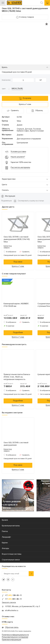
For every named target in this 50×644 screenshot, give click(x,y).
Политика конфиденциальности (15, 635)
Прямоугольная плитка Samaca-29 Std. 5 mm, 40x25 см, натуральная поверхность (17, 377)
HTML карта (7, 622)
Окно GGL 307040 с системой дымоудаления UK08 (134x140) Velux (17, 239)
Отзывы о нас (8, 617)
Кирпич (5, 543)
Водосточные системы (12, 554)
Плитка (5, 532)
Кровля (5, 520)
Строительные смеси (11, 560)
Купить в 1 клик (25, 104)
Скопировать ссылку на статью (31, 201)
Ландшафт (6, 537)
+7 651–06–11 (12, 599)
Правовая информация (11, 640)
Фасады (5, 549)
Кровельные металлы (11, 526)
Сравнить (26, 252)
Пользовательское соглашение (15, 637)
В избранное (11, 252)
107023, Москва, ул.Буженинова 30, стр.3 (22, 607)
